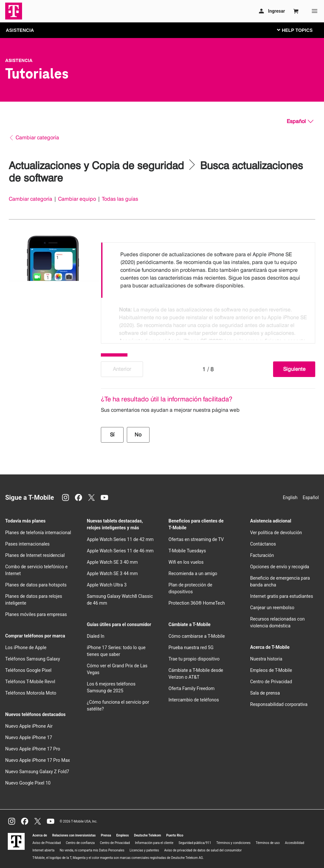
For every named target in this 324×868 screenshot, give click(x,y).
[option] (208, 270)
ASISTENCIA (20, 30)
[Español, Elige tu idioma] (300, 121)
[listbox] (208, 291)
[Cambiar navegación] (300, 30)
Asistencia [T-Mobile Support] (19, 60)
